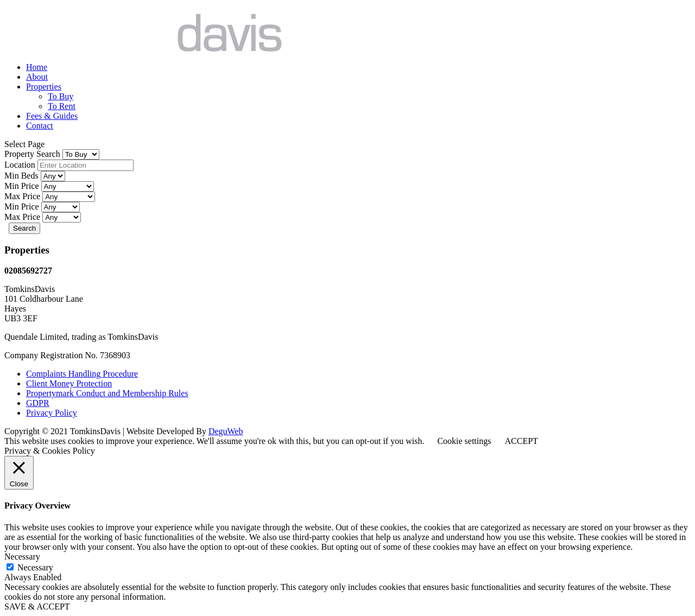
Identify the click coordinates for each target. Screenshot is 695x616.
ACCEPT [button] (521, 441)
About (37, 77)
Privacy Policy (52, 413)
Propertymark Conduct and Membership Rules (107, 393)
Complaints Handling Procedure (82, 374)
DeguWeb (226, 431)
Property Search (33, 154)
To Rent (62, 106)
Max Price (23, 196)
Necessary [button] (22, 557)
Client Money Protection (69, 383)
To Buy (61, 96)
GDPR (38, 403)
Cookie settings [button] (464, 441)
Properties (44, 87)
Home (37, 67)
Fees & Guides (52, 116)
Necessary (35, 567)
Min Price (23, 186)
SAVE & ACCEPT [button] (37, 607)
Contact (40, 126)
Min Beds (23, 176)
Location (21, 165)
